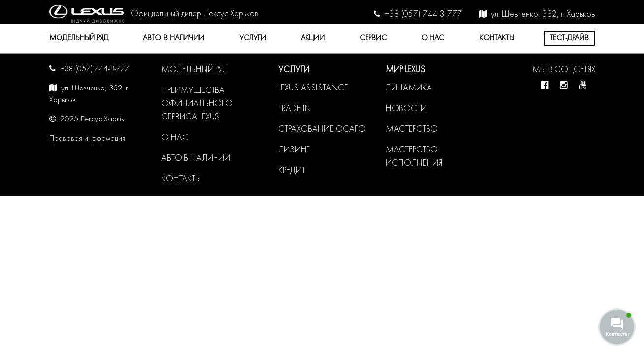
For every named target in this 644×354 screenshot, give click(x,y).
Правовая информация (87, 139)
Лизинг (294, 150)
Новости (406, 109)
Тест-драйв (569, 38)
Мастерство (412, 130)
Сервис (373, 38)
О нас (433, 38)
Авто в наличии (173, 38)
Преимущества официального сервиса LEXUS (197, 104)
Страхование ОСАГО (322, 130)
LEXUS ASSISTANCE (313, 88)
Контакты (497, 38)
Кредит (292, 171)
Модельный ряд (79, 38)
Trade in (295, 109)
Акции (313, 38)
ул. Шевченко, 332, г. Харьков (543, 15)
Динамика (409, 88)
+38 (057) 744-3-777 (423, 15)
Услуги (253, 38)
